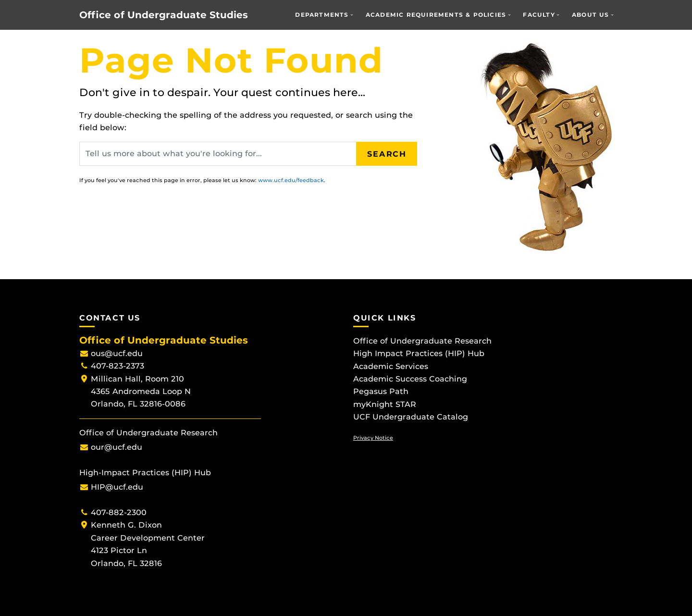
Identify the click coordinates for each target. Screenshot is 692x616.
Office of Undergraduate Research (422, 341)
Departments (322, 15)
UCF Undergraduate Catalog (411, 417)
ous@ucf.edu (117, 353)
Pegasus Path (381, 391)
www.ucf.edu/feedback (291, 180)
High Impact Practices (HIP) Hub (419, 353)
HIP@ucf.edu (117, 487)
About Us (591, 15)
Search (387, 154)
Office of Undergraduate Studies (164, 15)
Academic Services (391, 366)
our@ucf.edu (117, 447)
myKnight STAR (385, 404)
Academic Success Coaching (410, 379)
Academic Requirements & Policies (436, 15)
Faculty (539, 15)
